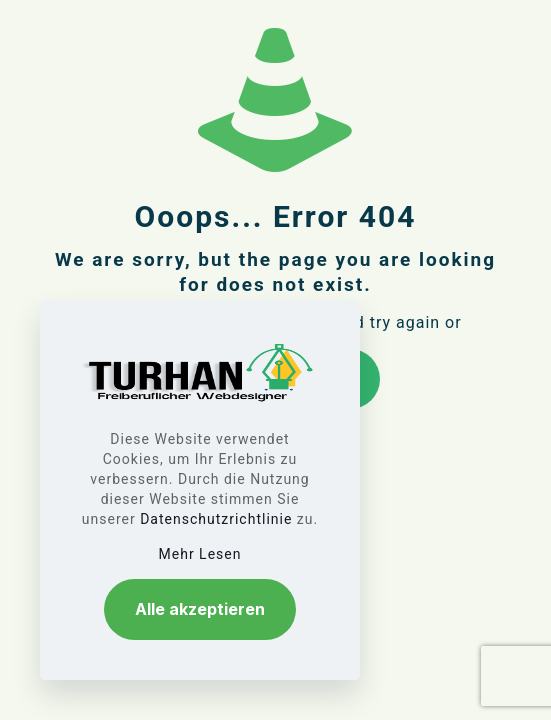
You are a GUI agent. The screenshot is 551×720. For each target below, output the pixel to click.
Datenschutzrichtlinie (216, 519)
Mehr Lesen (200, 554)
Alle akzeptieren (200, 609)
